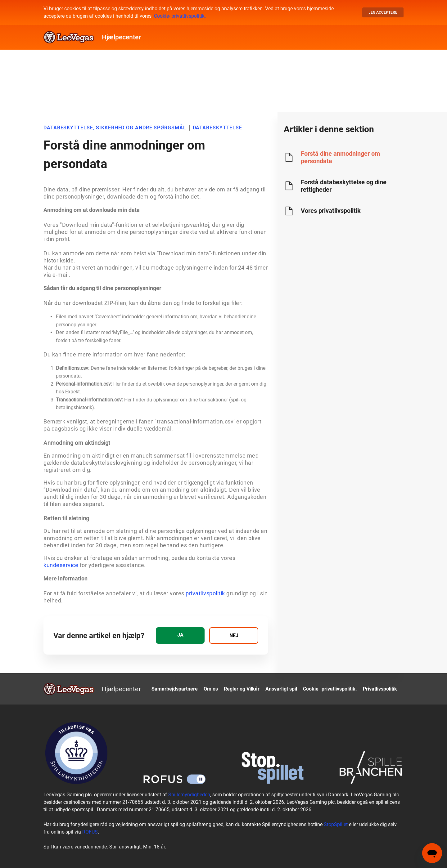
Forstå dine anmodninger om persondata (340, 157)
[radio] (180, 635)
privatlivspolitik (205, 593)
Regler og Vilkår (242, 689)
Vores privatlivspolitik (331, 211)
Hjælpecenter (121, 37)
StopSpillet (336, 824)
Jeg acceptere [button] (383, 12)
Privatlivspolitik (380, 689)
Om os (211, 689)
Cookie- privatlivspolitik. (180, 16)
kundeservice (61, 565)
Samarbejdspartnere (175, 689)
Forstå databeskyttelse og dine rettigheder (344, 186)
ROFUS (90, 832)
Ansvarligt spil (281, 689)
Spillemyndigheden (189, 795)
